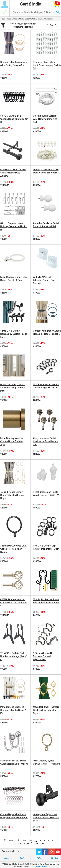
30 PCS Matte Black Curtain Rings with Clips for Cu (14, 119)
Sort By (52, 25)
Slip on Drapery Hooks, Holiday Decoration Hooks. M (14, 226)
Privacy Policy (41, 866)
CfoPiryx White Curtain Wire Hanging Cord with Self (45, 119)
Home (3, 19)
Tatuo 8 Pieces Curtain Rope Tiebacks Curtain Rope (12, 495)
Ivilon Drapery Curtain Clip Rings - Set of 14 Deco (14, 279)
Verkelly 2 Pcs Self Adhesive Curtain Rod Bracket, (44, 280)
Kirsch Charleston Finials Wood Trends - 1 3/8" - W (46, 494)
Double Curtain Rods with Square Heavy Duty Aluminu (13, 173)
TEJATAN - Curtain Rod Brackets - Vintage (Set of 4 (13, 656)
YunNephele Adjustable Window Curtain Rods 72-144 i (46, 818)
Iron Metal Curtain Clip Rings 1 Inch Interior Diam (46, 547)
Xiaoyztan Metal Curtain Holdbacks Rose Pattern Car (45, 441)
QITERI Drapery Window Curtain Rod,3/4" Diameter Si (14, 603)
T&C (22, 858)
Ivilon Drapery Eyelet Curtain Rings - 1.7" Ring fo (47, 762)
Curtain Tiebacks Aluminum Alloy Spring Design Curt (14, 64)
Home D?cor (25, 19)
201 (19, 844)
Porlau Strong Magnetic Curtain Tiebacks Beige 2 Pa (13, 710)
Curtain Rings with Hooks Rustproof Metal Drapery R (14, 816)
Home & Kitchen (13, 19)
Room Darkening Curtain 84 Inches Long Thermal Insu (13, 388)
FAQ (39, 858)
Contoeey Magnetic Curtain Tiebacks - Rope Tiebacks (47, 332)
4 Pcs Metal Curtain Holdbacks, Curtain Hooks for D (14, 334)
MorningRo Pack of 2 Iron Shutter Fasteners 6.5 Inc (46, 601)
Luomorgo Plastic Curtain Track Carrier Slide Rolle (46, 171)
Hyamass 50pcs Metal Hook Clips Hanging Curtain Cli (47, 65)
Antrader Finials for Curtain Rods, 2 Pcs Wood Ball (47, 225)
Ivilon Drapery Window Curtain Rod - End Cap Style (12, 441)
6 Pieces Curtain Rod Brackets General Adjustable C (44, 656)
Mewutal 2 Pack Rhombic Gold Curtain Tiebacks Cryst (46, 710)
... (57, 841)
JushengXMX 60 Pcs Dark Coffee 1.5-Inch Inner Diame (13, 549)
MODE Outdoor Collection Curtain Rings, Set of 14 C (46, 386)
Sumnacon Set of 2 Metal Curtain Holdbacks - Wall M (14, 762)
